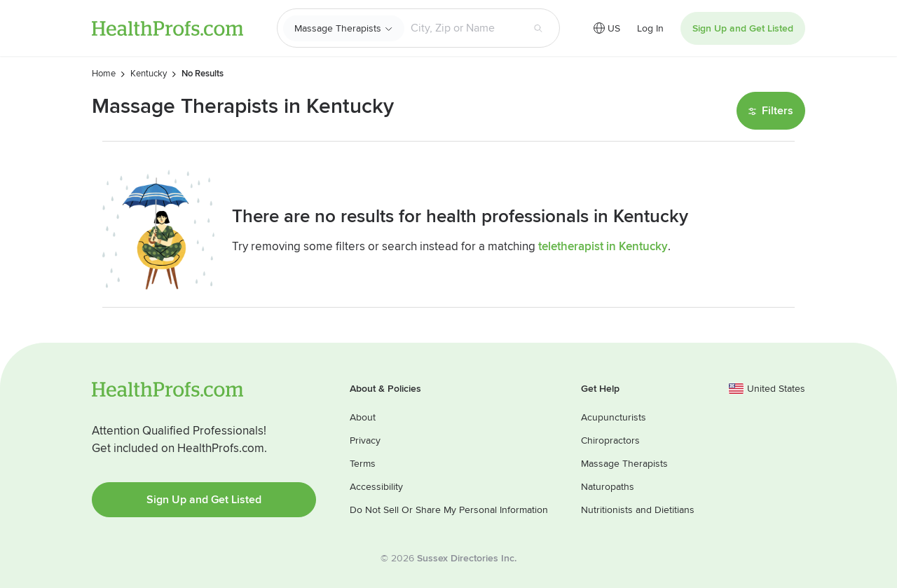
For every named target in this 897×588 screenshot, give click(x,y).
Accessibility (376, 487)
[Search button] (538, 28)
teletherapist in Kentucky (603, 246)
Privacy (365, 440)
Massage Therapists (338, 28)
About (363, 417)
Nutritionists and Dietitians (638, 510)
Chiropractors (610, 440)
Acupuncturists (614, 417)
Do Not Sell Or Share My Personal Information (449, 510)
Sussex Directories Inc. (467, 558)
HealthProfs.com (167, 28)
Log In (650, 28)
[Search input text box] (463, 28)
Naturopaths (608, 487)
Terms (363, 464)
